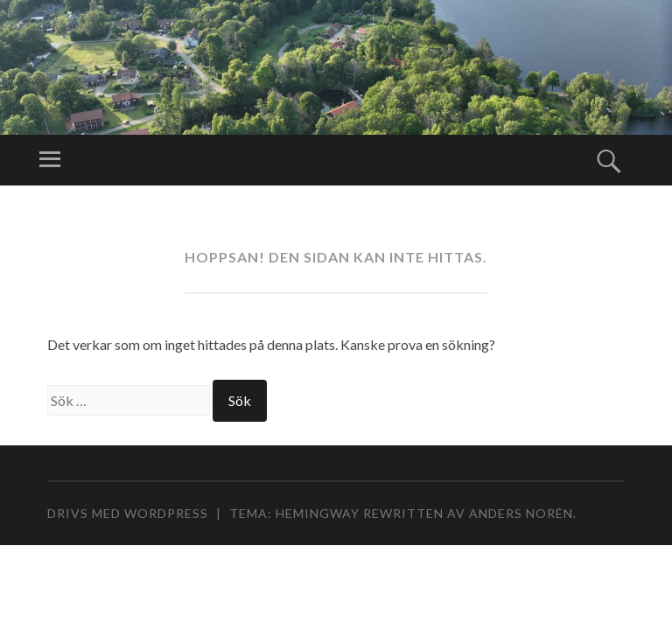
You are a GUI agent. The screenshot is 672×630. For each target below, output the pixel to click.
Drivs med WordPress (128, 513)
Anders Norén (521, 513)
